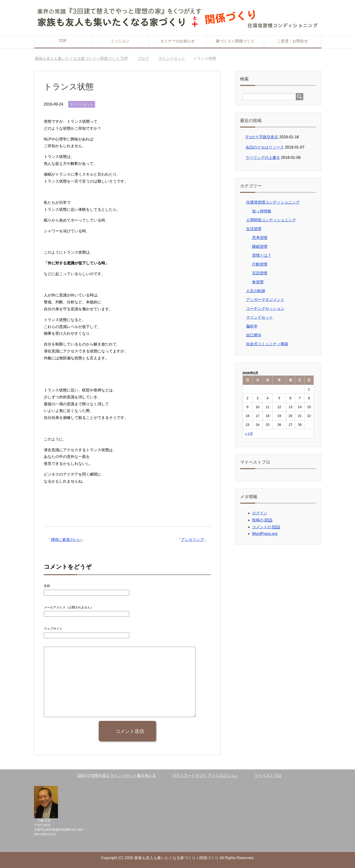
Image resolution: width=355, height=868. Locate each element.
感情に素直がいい (66, 540)
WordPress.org (265, 534)
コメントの (266, 527)
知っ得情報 (262, 211)
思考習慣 (260, 238)
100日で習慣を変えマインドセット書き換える (116, 776)
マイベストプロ (268, 776)
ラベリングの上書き (263, 158)
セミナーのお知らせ (178, 41)
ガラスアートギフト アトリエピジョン (205, 776)
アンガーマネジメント (265, 300)
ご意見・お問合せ (293, 41)
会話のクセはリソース (265, 147)
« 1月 (249, 434)
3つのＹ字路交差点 (262, 137)
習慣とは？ (262, 255)
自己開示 (254, 335)
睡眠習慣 (260, 247)
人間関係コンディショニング (271, 220)
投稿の (262, 520)
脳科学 (252, 326)
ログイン (260, 513)
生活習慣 (254, 229)
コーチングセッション (265, 309)
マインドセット (82, 104)
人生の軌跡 (256, 291)
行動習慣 (260, 264)
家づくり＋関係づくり (235, 41)
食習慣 (258, 282)
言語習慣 (260, 273)
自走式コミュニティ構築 (267, 344)
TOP (63, 41)
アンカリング (192, 540)
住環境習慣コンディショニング (273, 202)
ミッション (120, 41)
